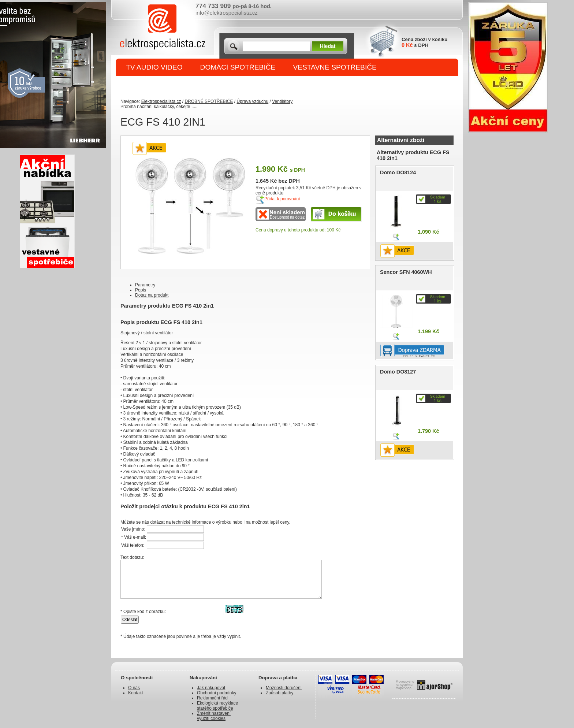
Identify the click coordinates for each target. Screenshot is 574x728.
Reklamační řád (212, 698)
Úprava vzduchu (252, 101)
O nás (134, 688)
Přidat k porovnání (282, 199)
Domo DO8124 (398, 172)
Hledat (328, 46)
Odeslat (130, 620)
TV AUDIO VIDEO (154, 67)
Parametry (145, 285)
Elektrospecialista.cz (161, 101)
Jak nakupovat (211, 688)
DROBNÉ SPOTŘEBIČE (165, 85)
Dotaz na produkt (152, 295)
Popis (141, 290)
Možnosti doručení (284, 688)
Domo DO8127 (398, 372)
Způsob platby (279, 693)
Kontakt (136, 693)
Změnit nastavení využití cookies (214, 716)
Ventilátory (282, 101)
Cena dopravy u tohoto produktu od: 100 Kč (298, 230)
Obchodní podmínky (217, 693)
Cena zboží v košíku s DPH (424, 42)
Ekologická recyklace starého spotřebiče (217, 706)
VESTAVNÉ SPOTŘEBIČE (335, 67)
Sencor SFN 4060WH (406, 272)
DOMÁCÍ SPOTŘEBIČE (238, 67)
